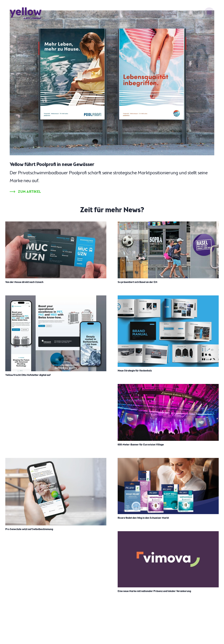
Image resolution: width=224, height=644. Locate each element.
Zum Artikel (30, 192)
